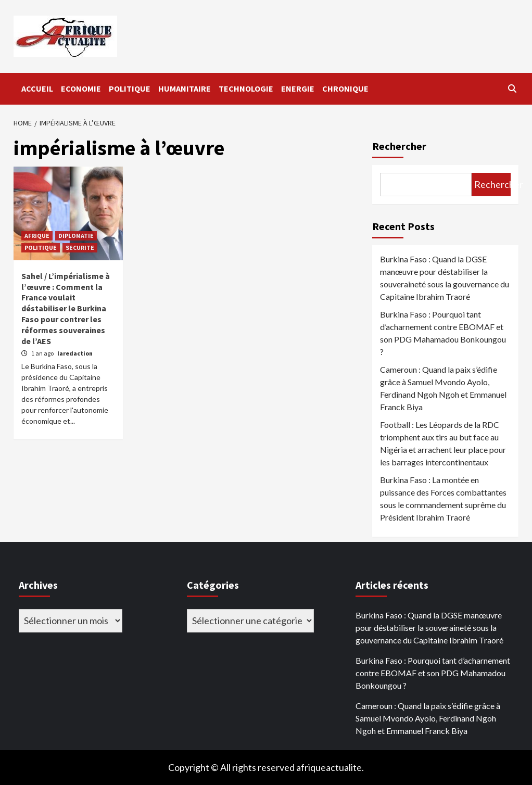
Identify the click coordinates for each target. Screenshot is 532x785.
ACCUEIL (37, 88)
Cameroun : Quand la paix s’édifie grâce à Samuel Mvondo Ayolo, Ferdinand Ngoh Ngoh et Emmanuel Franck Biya (443, 388)
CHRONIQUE (345, 88)
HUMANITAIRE (185, 88)
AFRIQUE (37, 236)
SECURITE (80, 248)
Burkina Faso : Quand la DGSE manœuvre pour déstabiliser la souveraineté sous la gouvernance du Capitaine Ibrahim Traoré (445, 278)
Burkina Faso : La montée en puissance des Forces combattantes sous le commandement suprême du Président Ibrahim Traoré (443, 498)
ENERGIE (298, 88)
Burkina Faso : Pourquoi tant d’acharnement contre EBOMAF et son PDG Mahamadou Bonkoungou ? (443, 333)
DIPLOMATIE (76, 236)
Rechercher (399, 146)
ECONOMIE (81, 88)
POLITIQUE (130, 88)
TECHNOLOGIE (246, 88)
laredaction (75, 353)
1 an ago (43, 353)
